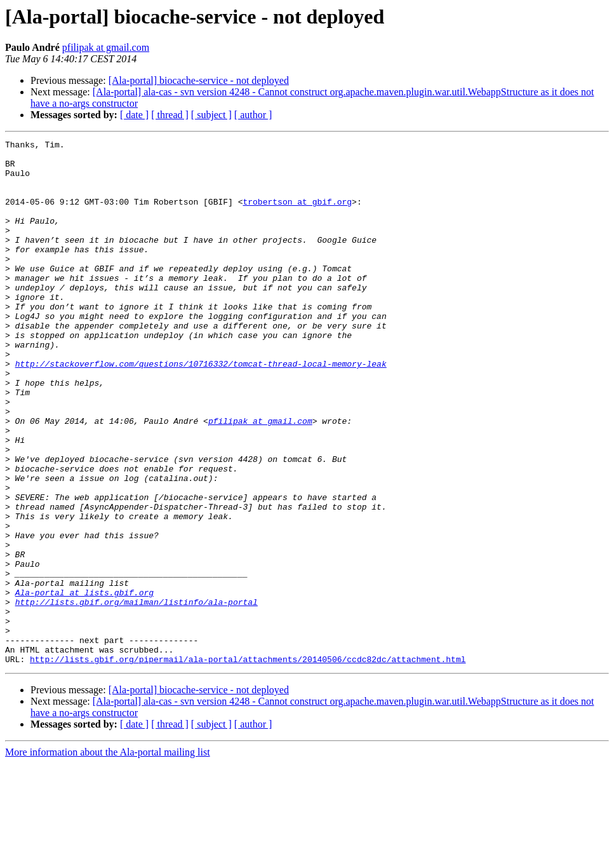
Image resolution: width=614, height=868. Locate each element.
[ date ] (134, 115)
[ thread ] (170, 115)
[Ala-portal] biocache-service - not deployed (199, 80)
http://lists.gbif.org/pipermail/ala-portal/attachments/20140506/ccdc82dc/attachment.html (248, 764)
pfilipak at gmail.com (106, 47)
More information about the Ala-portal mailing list (108, 857)
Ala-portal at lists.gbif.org (84, 684)
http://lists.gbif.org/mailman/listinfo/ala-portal (137, 695)
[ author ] (253, 115)
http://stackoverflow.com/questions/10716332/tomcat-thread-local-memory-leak (201, 409)
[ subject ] (211, 115)
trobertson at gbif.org (297, 215)
